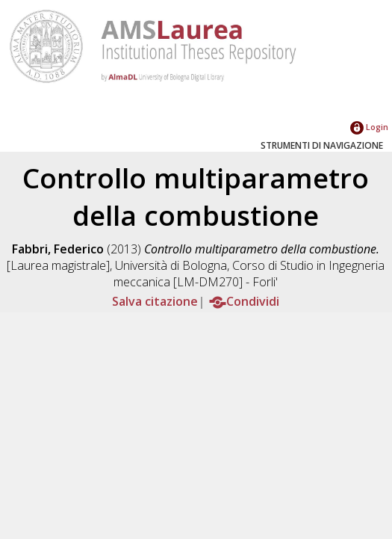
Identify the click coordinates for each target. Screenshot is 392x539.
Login (369, 127)
